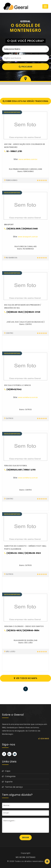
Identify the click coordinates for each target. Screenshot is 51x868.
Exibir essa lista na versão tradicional (26, 101)
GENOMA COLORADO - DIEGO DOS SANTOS (24, 626)
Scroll (47, 861)
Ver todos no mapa (26, 678)
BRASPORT (9, 225)
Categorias (9, 776)
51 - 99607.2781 (13, 151)
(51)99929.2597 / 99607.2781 (20, 470)
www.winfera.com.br (28, 159)
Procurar (26, 67)
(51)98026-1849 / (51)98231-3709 (22, 312)
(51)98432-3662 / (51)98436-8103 (23, 553)
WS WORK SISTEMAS (26, 857)
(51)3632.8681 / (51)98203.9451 (21, 229)
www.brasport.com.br (28, 237)
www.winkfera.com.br (28, 397)
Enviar (26, 837)
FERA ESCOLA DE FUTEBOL (16, 466)
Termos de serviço (12, 787)
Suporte (7, 782)
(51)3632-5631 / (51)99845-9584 (22, 630)
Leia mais (44, 739)
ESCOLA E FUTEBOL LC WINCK (17, 385)
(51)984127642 (13, 389)
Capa (6, 771)
